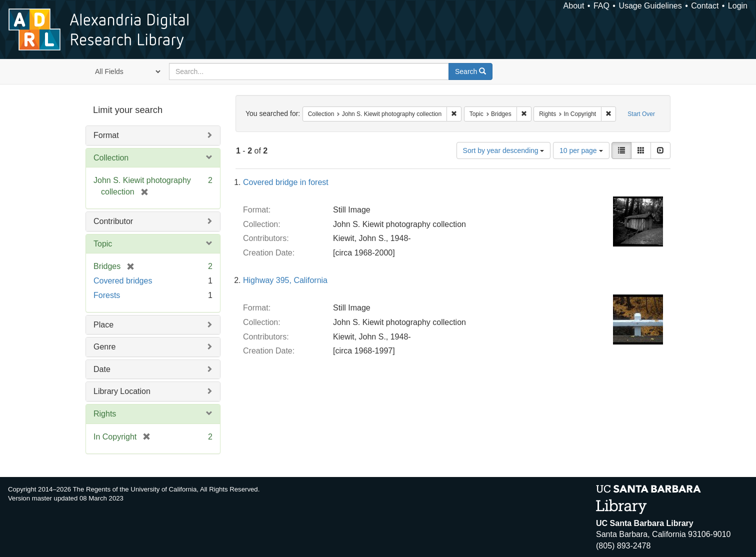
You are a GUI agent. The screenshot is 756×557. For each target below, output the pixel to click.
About (574, 6)
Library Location (122, 391)
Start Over (641, 114)
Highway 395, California (285, 280)
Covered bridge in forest (286, 182)
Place (103, 325)
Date (102, 369)
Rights (105, 414)
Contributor (113, 221)
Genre (104, 347)
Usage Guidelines (650, 6)
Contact (705, 6)
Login (738, 6)
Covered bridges (123, 281)
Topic (103, 244)
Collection (111, 158)
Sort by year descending (504, 150)
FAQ (601, 6)
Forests (107, 295)
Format (106, 135)
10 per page (581, 150)
